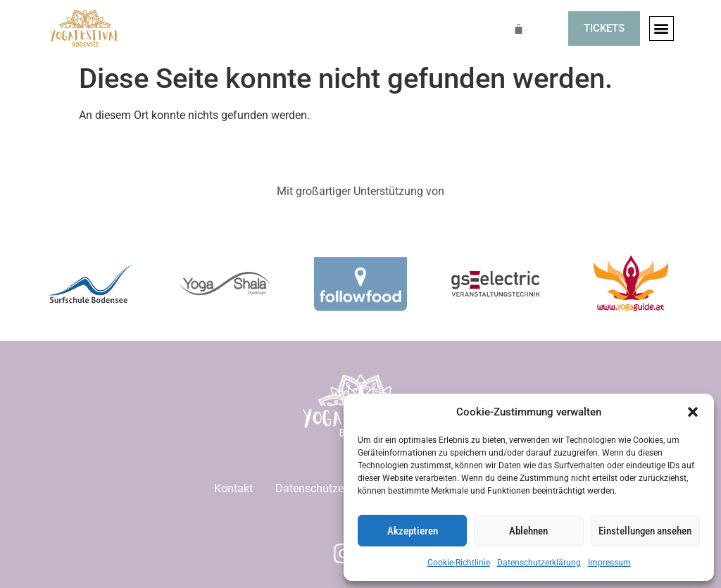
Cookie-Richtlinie (459, 563)
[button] (693, 412)
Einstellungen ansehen (645, 531)
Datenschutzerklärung (539, 563)
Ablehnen (528, 531)
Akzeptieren (413, 531)
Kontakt (233, 488)
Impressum (609, 563)
